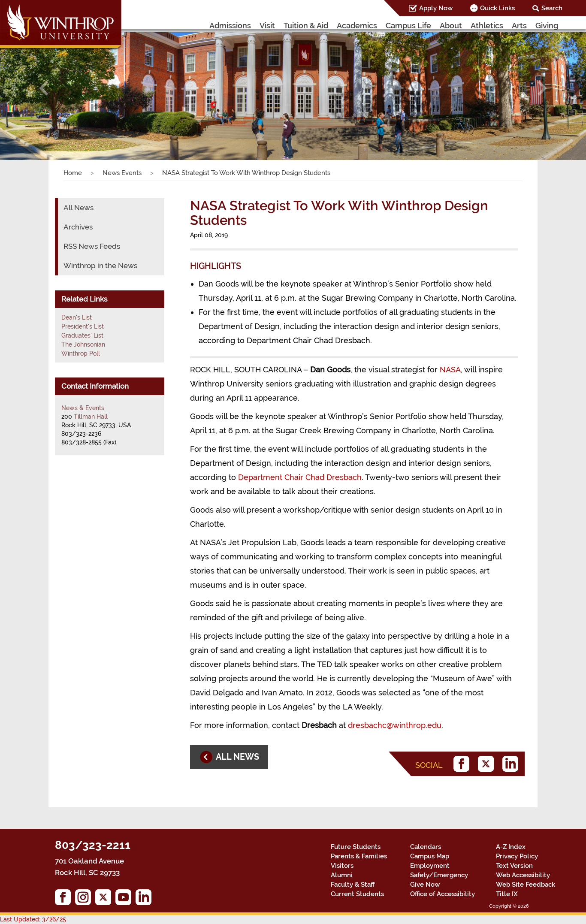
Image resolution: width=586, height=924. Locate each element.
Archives (78, 227)
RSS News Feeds (92, 246)
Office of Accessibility (443, 894)
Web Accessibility (523, 875)
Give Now (425, 885)
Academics (357, 26)
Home (73, 173)
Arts (519, 26)
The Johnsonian (83, 344)
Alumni (342, 875)
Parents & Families (359, 856)
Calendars (426, 847)
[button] (44, 88)
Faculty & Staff (353, 885)
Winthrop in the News (100, 266)
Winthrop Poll (81, 353)
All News (79, 208)
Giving (547, 26)
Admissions (230, 26)
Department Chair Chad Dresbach (300, 477)
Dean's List (77, 317)
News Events (122, 173)
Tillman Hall (91, 417)
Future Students (356, 847)
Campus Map (430, 856)
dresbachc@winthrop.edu (395, 725)
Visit (267, 26)
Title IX (507, 894)
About (451, 26)
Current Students (357, 894)
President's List (83, 326)
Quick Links (497, 8)
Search (552, 8)
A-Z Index (511, 847)
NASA (450, 370)
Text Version (514, 866)
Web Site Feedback (526, 885)
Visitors (342, 866)
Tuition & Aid (306, 26)
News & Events (83, 408)
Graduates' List (82, 335)
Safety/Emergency (439, 875)
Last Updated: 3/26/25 (33, 919)
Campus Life (408, 26)
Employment (430, 866)
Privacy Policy (517, 856)
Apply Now (436, 8)
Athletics (487, 26)
